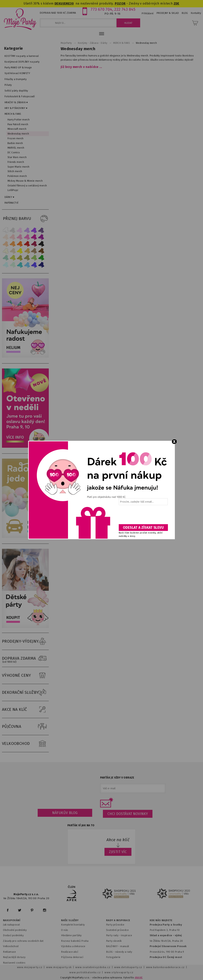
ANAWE (139, 978)
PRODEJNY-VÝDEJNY (25, 641)
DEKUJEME (62, 3)
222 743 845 (125, 9)
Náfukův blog (65, 813)
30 (72, 3)
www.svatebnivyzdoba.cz (93, 967)
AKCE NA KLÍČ (25, 710)
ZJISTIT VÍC (118, 852)
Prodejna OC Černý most (166, 957)
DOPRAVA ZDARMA (25, 658)
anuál (126, 946)
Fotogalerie (113, 957)
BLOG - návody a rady (119, 952)
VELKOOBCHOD (25, 744)
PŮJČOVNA (25, 727)
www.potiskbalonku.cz (85, 972)
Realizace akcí (70, 952)
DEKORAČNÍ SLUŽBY (25, 693)
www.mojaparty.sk (59, 967)
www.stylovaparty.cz (119, 972)
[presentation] (143, 516)
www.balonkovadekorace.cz (165, 967)
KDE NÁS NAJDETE (161, 920)
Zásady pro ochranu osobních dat (23, 941)
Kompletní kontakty (73, 925)
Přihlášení (148, 13)
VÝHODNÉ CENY (25, 676)
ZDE (177, 3)
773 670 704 (101, 9)
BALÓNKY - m (114, 946)
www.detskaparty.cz (128, 967)
